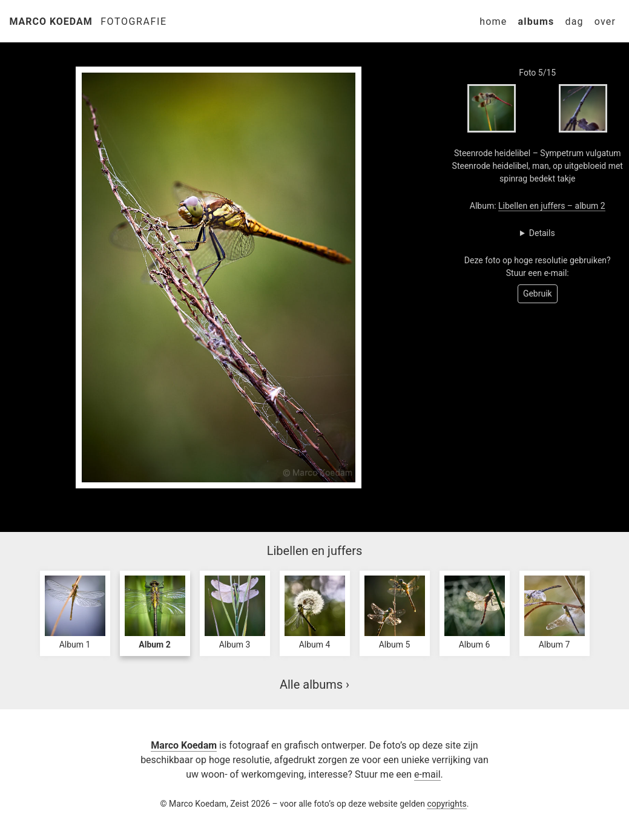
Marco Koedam (51, 21)
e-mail (427, 774)
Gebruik (538, 294)
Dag (574, 21)
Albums (536, 21)
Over (605, 21)
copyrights (446, 804)
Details (542, 233)
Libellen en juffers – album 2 (552, 206)
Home (493, 21)
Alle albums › (314, 684)
